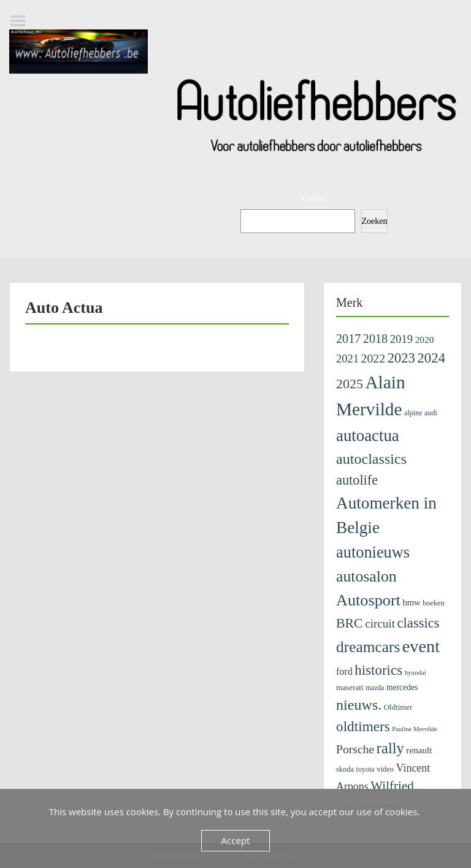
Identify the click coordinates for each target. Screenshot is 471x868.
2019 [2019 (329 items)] (402, 339)
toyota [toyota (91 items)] (366, 769)
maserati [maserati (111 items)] (350, 687)
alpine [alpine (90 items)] (413, 413)
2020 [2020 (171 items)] (425, 340)
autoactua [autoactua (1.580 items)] (368, 436)
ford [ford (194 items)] (344, 671)
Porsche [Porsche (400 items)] (355, 749)
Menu (22, 21)
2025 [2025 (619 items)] (350, 384)
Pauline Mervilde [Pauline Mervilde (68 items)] (415, 729)
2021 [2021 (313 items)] (347, 359)
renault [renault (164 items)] (419, 750)
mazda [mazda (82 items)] (375, 688)
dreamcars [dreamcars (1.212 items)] (368, 647)
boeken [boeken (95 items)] (434, 603)
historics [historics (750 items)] (378, 670)
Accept (236, 840)
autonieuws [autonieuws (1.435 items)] (373, 552)
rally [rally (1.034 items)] (390, 748)
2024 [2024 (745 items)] (431, 358)
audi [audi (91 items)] (431, 413)
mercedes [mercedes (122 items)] (402, 687)
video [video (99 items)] (385, 769)
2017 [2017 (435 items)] (348, 339)
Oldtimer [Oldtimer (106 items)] (398, 707)
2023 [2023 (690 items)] (401, 358)
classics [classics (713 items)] (418, 623)
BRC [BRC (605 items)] (350, 623)
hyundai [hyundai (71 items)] (415, 672)
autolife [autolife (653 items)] (357, 480)
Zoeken (314, 198)
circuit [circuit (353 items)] (380, 624)
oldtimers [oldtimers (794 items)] (363, 726)
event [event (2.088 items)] (421, 646)
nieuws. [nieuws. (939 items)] (359, 705)
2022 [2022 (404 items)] (373, 358)
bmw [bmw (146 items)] (411, 602)
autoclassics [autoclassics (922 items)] (371, 459)
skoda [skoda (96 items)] (345, 769)
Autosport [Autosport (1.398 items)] (368, 600)
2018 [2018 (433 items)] (375, 339)
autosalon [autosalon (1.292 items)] (366, 576)
